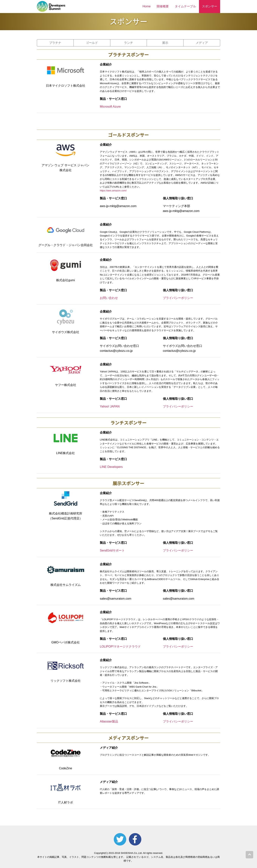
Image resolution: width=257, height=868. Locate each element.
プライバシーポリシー (178, 298)
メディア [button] (202, 43)
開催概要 (163, 6)
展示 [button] (165, 43)
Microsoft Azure (110, 107)
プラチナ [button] (55, 43)
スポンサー (210, 6)
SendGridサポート (112, 550)
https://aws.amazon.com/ (113, 191)
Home (147, 6)
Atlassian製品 (109, 721)
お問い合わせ (109, 298)
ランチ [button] (128, 43)
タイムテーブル (185, 6)
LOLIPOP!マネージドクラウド (120, 647)
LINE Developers (111, 467)
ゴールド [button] (92, 43)
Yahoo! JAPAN (110, 406)
